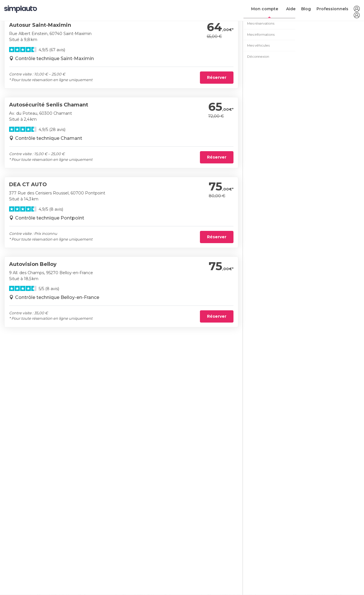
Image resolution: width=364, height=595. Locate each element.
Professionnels (332, 9)
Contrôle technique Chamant (49, 138)
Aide (291, 9)
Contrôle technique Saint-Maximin (54, 59)
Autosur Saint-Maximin (40, 25)
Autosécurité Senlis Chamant (49, 105)
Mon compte (265, 9)
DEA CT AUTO (28, 184)
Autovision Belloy (33, 264)
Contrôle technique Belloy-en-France (57, 297)
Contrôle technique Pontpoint (50, 218)
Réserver (217, 77)
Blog (306, 9)
